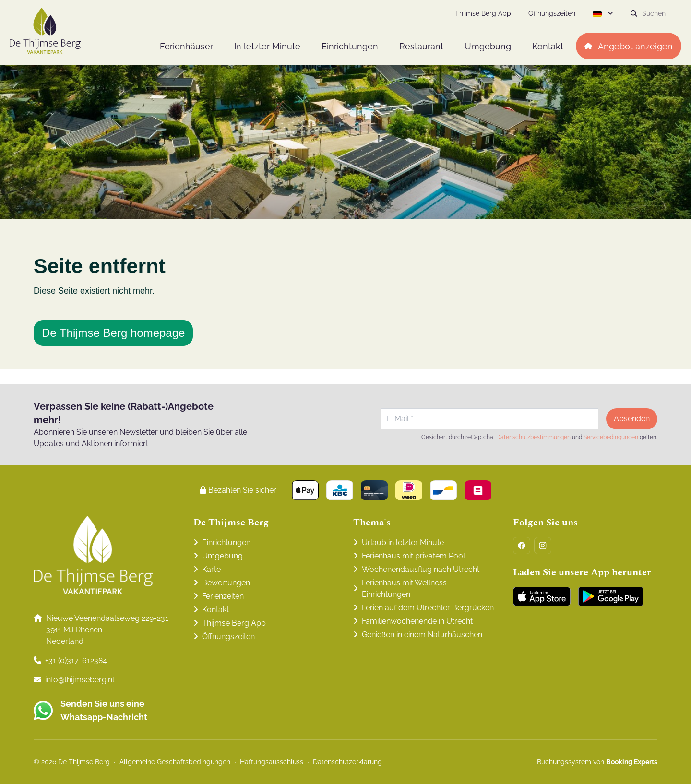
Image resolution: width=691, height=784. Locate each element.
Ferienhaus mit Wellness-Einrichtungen (406, 588)
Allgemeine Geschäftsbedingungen (175, 762)
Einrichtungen (226, 542)
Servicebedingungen (611, 437)
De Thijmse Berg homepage (113, 333)
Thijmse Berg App (234, 623)
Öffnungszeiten (228, 636)
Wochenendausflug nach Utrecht (421, 569)
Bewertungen (226, 583)
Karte (211, 569)
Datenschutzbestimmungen (533, 437)
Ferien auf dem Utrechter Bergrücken (428, 608)
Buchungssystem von (597, 762)
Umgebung (222, 556)
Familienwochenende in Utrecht (417, 621)
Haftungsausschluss (272, 762)
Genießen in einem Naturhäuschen (422, 635)
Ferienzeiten (223, 596)
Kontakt (215, 610)
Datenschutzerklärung (347, 762)
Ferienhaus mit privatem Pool (413, 556)
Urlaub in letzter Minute (403, 542)
